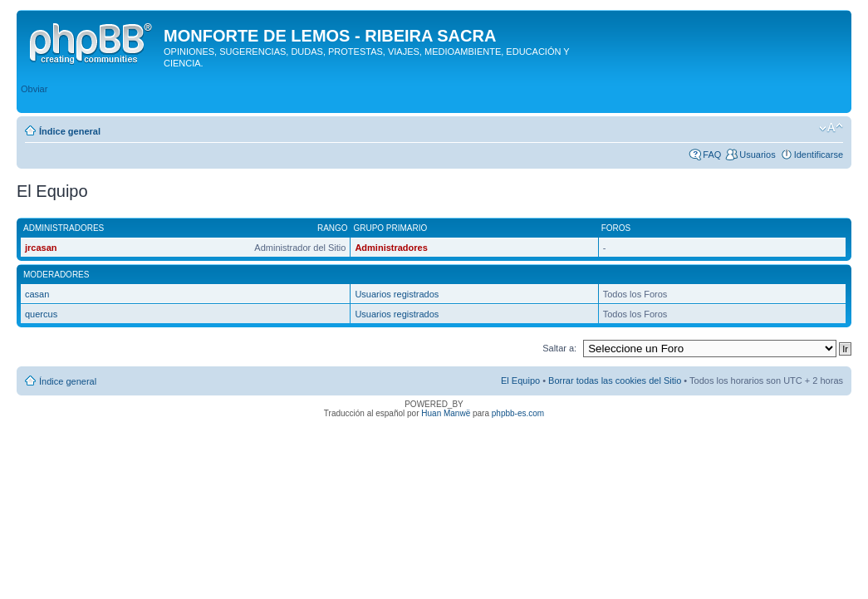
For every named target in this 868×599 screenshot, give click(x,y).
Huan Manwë (446, 413)
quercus (41, 314)
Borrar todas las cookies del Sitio (615, 381)
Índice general (70, 131)
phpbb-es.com (518, 413)
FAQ (712, 155)
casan (37, 294)
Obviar (34, 89)
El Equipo (520, 381)
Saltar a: (559, 348)
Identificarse (819, 155)
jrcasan (41, 248)
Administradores (391, 248)
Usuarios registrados (397, 294)
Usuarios (757, 155)
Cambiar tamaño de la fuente (831, 128)
